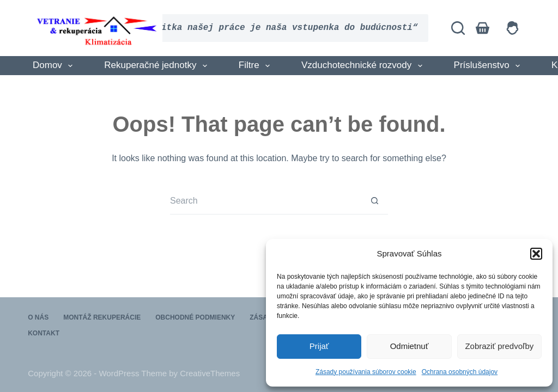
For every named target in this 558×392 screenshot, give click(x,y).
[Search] (458, 28)
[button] (536, 254)
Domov (55, 66)
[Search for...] (265, 201)
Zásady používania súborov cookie (366, 372)
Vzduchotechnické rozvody (364, 66)
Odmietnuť (410, 346)
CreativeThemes (210, 373)
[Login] (512, 28)
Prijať (319, 346)
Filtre (256, 66)
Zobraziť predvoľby (499, 346)
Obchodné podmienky (195, 317)
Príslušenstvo (489, 66)
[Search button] (374, 201)
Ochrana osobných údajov (460, 372)
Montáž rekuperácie (102, 317)
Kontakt (44, 333)
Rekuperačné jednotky (158, 66)
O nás (38, 317)
